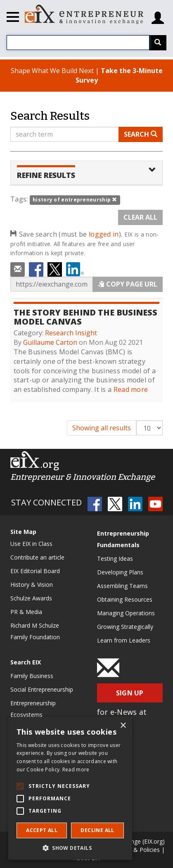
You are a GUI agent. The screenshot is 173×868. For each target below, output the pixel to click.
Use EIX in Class (31, 544)
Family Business (32, 676)
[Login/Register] (158, 15)
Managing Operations (126, 613)
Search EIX (26, 662)
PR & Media (26, 612)
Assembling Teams (122, 586)
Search (141, 134)
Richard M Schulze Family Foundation (35, 631)
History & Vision (32, 585)
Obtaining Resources (125, 599)
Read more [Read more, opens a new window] (76, 770)
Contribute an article (37, 557)
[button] (70, 848)
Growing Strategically (125, 627)
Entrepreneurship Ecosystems (33, 709)
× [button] (123, 726)
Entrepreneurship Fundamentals (123, 539)
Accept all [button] (42, 830)
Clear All (140, 217)
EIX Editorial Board (35, 571)
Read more (131, 389)
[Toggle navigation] (13, 18)
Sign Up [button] (130, 693)
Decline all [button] (97, 830)
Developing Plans (120, 572)
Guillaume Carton (50, 342)
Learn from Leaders (124, 640)
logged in (104, 234)
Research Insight (71, 333)
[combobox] (78, 43)
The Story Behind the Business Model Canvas (85, 317)
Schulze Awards (31, 598)
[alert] (70, 788)
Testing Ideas (115, 559)
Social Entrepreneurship (42, 689)
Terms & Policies (137, 850)
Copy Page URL (128, 284)
